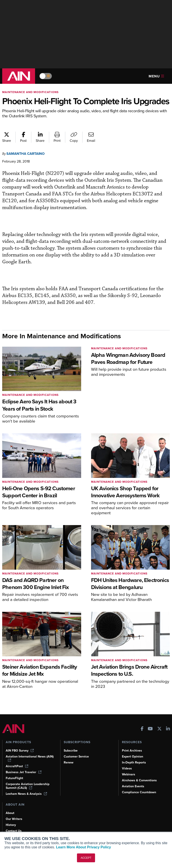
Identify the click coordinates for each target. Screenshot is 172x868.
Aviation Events (134, 786)
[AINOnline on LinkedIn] (168, 729)
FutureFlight (15, 778)
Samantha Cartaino (27, 163)
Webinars (129, 774)
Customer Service (77, 756)
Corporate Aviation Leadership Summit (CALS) (28, 786)
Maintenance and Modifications (31, 92)
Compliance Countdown (140, 792)
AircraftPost (17, 766)
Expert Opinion (133, 756)
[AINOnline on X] (159, 729)
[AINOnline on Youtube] (150, 729)
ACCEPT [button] (86, 858)
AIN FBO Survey (20, 750)
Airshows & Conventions (140, 780)
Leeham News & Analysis (27, 794)
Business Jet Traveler (24, 772)
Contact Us (14, 831)
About (10, 813)
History (11, 825)
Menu (156, 76)
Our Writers (14, 819)
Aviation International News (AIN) (26, 758)
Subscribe (71, 750)
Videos (127, 768)
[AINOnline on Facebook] (142, 729)
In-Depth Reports (135, 762)
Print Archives (132, 750)
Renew (69, 762)
